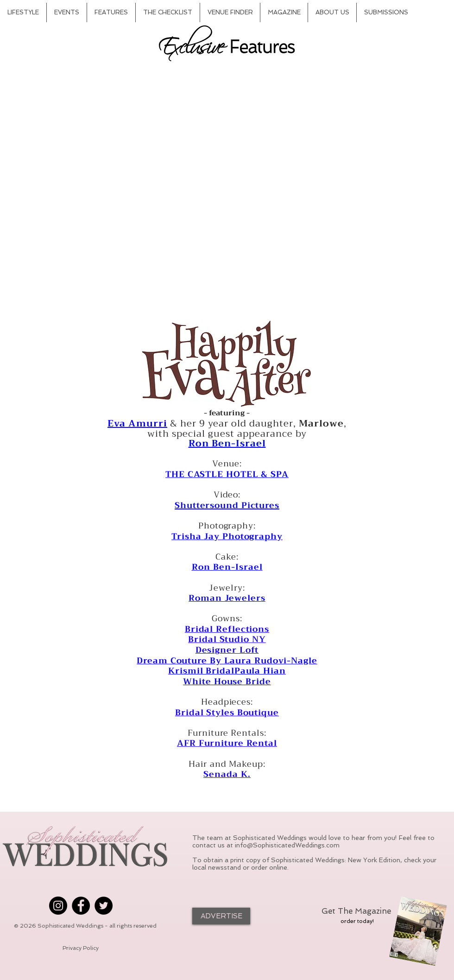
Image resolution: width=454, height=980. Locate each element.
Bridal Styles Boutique (227, 713)
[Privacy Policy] (81, 948)
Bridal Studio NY (227, 639)
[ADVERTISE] (221, 916)
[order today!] (357, 921)
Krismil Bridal (201, 671)
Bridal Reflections (227, 629)
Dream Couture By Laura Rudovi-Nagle (227, 661)
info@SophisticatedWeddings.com (287, 845)
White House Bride (227, 681)
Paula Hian (260, 671)
